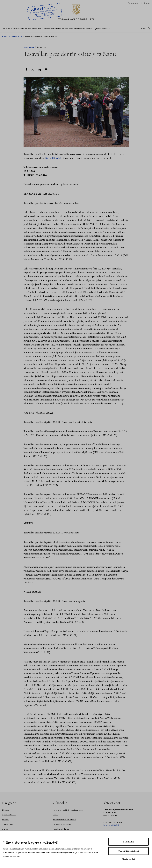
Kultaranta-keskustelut (64, 820)
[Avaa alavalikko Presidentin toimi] (62, 28)
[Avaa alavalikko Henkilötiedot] (42, 28)
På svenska (133, 3)
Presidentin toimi (53, 29)
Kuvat (56, 815)
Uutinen (29, 47)
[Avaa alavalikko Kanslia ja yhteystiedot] (109, 28)
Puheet (6, 829)
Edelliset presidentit (75, 29)
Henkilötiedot (34, 29)
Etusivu (6, 29)
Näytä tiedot (128, 859)
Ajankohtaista (17, 29)
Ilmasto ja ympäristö (63, 824)
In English (146, 3)
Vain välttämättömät (128, 851)
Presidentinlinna (61, 829)
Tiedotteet (7, 824)
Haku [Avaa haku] (144, 28)
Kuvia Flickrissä (53, 158)
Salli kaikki (128, 842)
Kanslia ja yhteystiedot (96, 29)
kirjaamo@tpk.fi (111, 825)
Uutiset (6, 820)
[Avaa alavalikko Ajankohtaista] (25, 28)
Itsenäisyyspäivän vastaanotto (68, 810)
